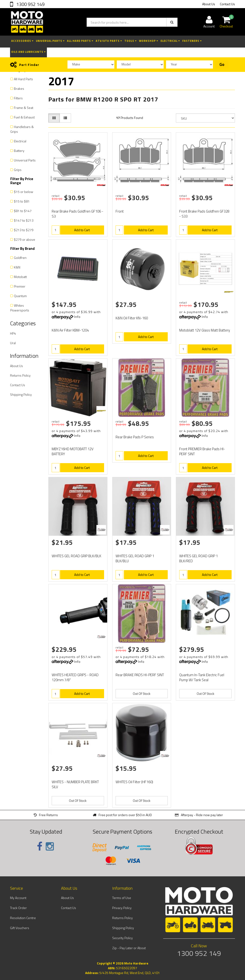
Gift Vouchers (20, 928)
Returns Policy (20, 375)
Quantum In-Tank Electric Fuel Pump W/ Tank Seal (202, 677)
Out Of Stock (142, 693)
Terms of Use (122, 898)
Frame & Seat (24, 108)
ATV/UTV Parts (109, 41)
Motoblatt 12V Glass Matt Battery (205, 330)
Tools (131, 41)
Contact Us (227, 4)
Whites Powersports (20, 308)
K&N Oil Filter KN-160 (132, 318)
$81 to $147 (23, 211)
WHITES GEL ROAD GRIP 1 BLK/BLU (135, 558)
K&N (17, 267)
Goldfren (20, 258)
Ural (13, 343)
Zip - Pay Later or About (129, 948)
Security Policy (122, 938)
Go (222, 64)
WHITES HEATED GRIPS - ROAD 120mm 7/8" (75, 677)
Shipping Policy (21, 394)
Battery (19, 151)
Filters (18, 98)
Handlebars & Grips (22, 129)
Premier (20, 286)
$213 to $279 (24, 230)
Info (77, 317)
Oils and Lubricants (28, 52)
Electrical (170, 41)
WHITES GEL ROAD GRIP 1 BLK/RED (198, 558)
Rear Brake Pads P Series (135, 437)
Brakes (19, 88)
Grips (18, 170)
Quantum (20, 296)
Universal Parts (50, 41)
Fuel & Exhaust (24, 117)
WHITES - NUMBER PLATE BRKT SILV (75, 784)
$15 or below (24, 192)
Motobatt (20, 277)
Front (120, 211)
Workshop (149, 41)
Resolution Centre (23, 918)
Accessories (22, 41)
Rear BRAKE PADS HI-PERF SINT (140, 675)
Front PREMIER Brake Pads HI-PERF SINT (202, 451)
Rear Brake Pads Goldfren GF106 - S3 (78, 214)
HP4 (13, 333)
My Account (18, 898)
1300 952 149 (30, 4)
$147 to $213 (24, 220)
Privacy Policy (122, 908)
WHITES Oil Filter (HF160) (134, 782)
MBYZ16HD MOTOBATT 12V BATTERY (73, 451)
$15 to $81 (22, 201)
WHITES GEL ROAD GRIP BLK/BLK (76, 556)
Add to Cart (82, 230)
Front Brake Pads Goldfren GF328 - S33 (204, 214)
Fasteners (192, 41)
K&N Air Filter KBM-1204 (70, 330)
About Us (209, 4)
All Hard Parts (80, 41)
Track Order (18, 908)
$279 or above (25, 239)
